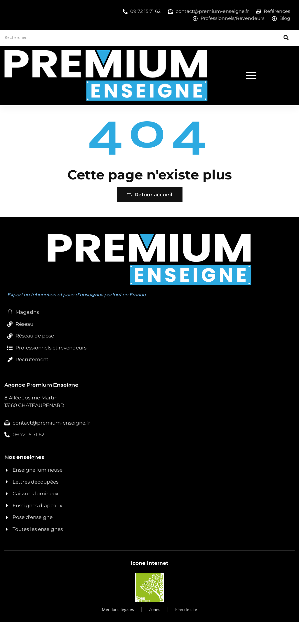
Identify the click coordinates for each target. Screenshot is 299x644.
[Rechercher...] (131, 38)
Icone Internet (149, 585)
